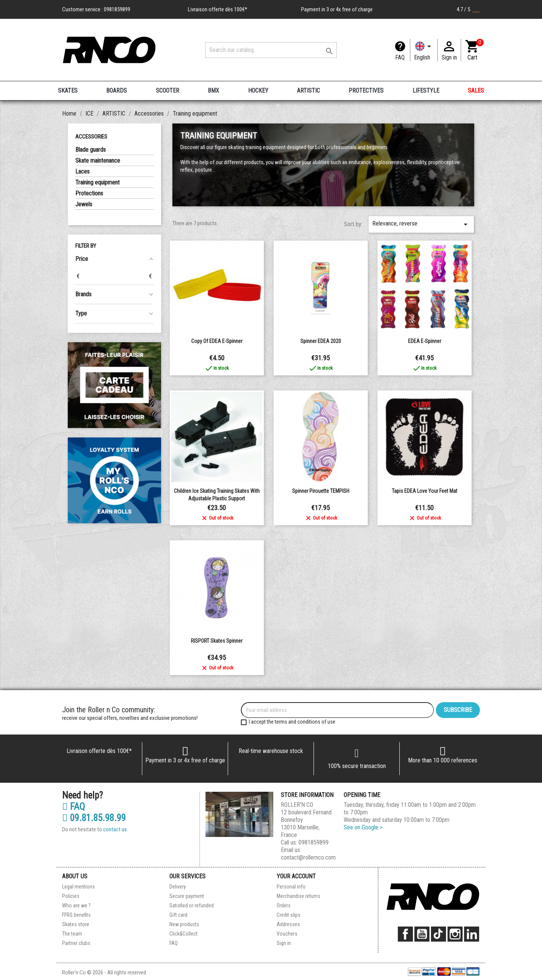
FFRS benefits (76, 915)
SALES (476, 91)
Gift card (178, 915)
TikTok (438, 934)
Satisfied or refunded (192, 905)
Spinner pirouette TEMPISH (321, 491)
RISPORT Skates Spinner (217, 641)
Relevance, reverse (421, 224)
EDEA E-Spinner (425, 341)
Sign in (284, 943)
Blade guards (91, 150)
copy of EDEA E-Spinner (217, 341)
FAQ (400, 57)
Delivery (178, 887)
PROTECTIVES (366, 91)
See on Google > (363, 827)
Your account (296, 876)
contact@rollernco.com (308, 857)
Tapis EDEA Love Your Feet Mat (425, 491)
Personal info (291, 887)
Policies (71, 896)
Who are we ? (76, 905)
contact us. (116, 829)
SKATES (68, 91)
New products (184, 924)
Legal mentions (78, 887)
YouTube (422, 934)
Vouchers (287, 934)
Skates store (76, 924)
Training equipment (97, 182)
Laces (82, 171)
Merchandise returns (298, 896)
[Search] (271, 50)
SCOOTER (167, 91)
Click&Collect (183, 934)
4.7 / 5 (468, 9)
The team (72, 934)
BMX (213, 91)
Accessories (91, 137)
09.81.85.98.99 (94, 818)
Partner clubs (76, 943)
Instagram (455, 934)
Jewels (84, 204)
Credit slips (289, 915)
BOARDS (116, 91)
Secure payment (187, 896)
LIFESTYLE (426, 91)
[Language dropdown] (424, 50)
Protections (89, 193)
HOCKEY (258, 91)
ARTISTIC (308, 91)
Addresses (288, 924)
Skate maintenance (98, 161)
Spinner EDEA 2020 (321, 341)
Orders (284, 905)
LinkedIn (472, 934)
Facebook (405, 934)
